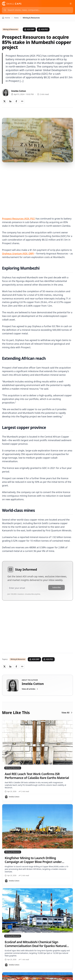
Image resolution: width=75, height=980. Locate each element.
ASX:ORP (29, 29)
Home (6, 18)
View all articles (30, 689)
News (16, 18)
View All (67, 713)
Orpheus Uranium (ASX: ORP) (18, 254)
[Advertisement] (37, 186)
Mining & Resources (10, 29)
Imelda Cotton (19, 91)
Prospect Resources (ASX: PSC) (19, 219)
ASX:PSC (43, 29)
